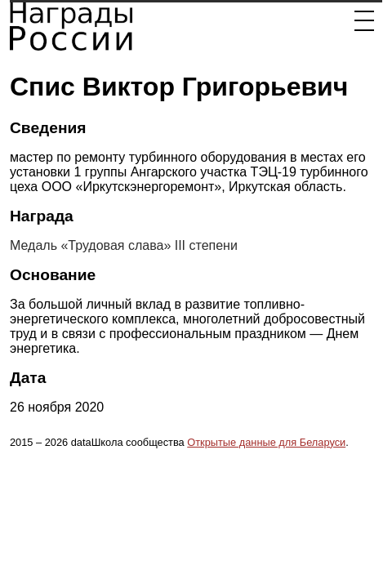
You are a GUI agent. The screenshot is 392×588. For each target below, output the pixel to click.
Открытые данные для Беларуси (266, 442)
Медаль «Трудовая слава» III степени (124, 245)
